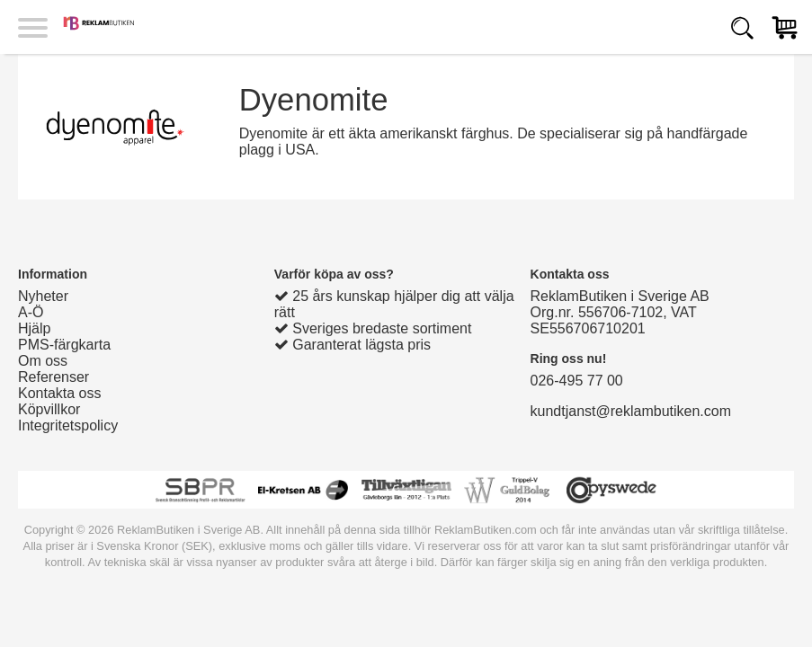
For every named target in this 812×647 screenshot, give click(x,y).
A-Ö (31, 312)
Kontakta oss (60, 393)
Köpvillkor (49, 409)
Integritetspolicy (68, 425)
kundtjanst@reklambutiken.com (631, 411)
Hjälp (34, 328)
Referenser (54, 377)
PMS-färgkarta (64, 345)
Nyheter (43, 296)
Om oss (43, 361)
